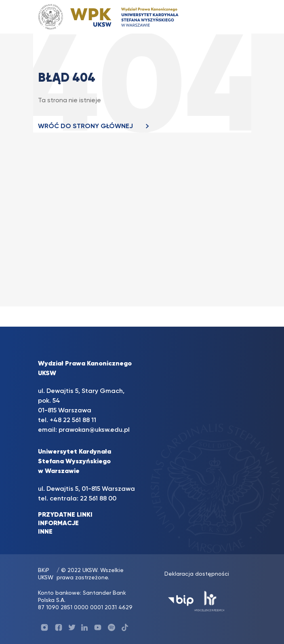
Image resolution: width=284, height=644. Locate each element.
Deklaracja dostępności (197, 574)
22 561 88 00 (98, 499)
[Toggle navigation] (232, 17)
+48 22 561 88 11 (73, 420)
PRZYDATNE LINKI (65, 515)
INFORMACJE (58, 524)
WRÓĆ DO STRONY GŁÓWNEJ (96, 127)
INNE (45, 532)
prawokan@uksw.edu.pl (94, 430)
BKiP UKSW (46, 574)
